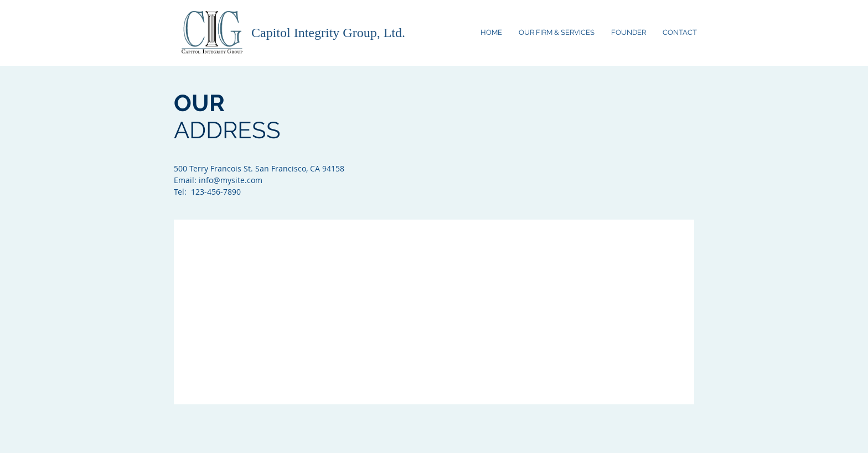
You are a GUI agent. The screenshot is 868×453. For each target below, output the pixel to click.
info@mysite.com (231, 180)
